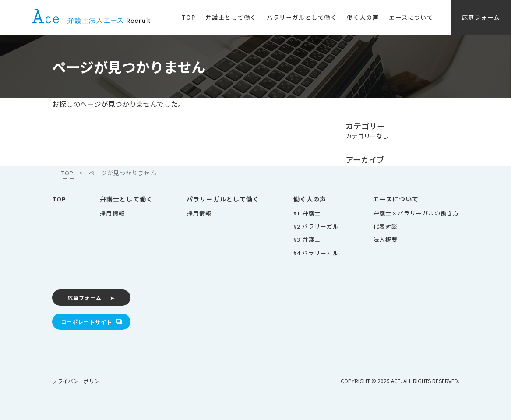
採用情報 (112, 213)
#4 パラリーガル (316, 252)
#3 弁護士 (307, 239)
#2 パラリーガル (316, 226)
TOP (59, 198)
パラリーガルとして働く (223, 198)
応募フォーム (84, 297)
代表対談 (385, 226)
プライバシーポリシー (78, 380)
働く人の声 (310, 198)
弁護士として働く (126, 198)
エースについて (396, 198)
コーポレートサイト (86, 321)
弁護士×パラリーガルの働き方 (416, 213)
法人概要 (385, 239)
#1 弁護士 (307, 213)
